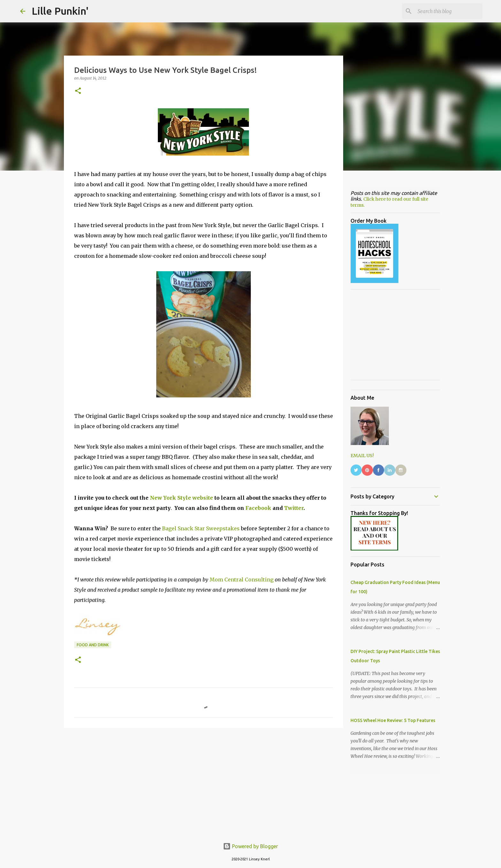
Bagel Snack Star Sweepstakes (201, 528)
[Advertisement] (204, 782)
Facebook (258, 508)
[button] (78, 91)
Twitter (294, 508)
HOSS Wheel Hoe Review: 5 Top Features (393, 720)
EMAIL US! (362, 456)
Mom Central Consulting (242, 580)
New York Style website (181, 498)
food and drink (93, 645)
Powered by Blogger (250, 846)
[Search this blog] (449, 11)
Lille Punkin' (60, 11)
